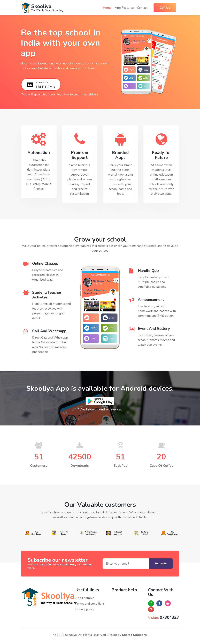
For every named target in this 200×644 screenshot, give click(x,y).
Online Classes (45, 264)
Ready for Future (161, 155)
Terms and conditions (90, 604)
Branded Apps (120, 155)
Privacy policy (85, 609)
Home (107, 8)
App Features (85, 598)
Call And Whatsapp (49, 331)
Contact (142, 8)
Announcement (151, 300)
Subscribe (161, 564)
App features (124, 8)
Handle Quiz (148, 271)
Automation (39, 153)
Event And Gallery (154, 329)
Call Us (165, 8)
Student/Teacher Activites (47, 295)
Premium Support (80, 155)
